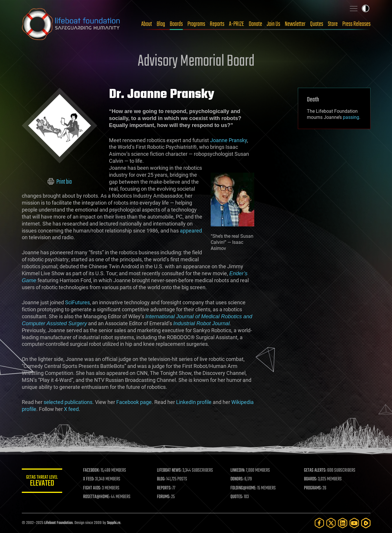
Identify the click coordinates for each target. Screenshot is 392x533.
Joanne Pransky (229, 140)
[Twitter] (331, 523)
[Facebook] (319, 523)
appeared (191, 231)
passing (351, 117)
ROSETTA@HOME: (97, 497)
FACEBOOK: (92, 471)
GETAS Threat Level (42, 482)
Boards (176, 24)
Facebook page (134, 402)
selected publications (68, 402)
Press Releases (356, 24)
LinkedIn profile (194, 402)
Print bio (59, 182)
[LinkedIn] (343, 523)
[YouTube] (354, 523)
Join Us (273, 24)
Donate (255, 24)
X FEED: (89, 479)
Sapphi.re (114, 523)
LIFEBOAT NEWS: (169, 471)
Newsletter (295, 24)
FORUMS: (164, 497)
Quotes (317, 24)
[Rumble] (366, 523)
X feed (71, 409)
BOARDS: (310, 479)
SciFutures (77, 302)
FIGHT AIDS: (92, 488)
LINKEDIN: (238, 471)
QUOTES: (237, 497)
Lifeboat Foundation (58, 523)
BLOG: (161, 479)
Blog (161, 24)
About (147, 24)
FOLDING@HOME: (243, 488)
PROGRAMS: (313, 488)
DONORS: (237, 479)
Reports (217, 24)
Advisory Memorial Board (196, 62)
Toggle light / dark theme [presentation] (366, 8)
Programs (196, 24)
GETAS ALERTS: (315, 471)
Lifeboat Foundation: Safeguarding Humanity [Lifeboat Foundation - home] (71, 24)
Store (333, 24)
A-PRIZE (237, 24)
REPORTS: (164, 488)
